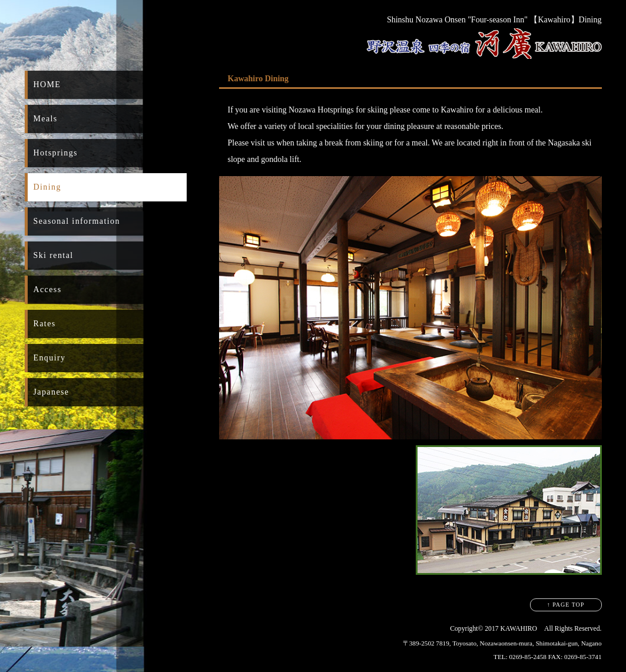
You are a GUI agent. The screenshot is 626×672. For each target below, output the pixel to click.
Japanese (52, 392)
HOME (47, 85)
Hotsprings (56, 153)
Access (48, 289)
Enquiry (50, 358)
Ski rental (54, 255)
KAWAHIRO (519, 629)
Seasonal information (77, 221)
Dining (47, 187)
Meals (46, 119)
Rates (45, 324)
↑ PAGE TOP (566, 605)
